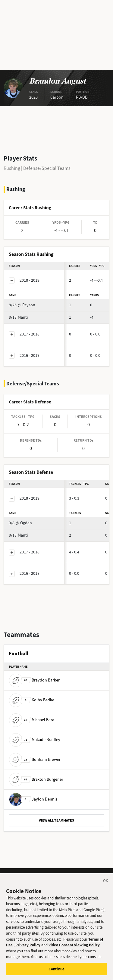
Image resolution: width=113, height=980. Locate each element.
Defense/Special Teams (47, 168)
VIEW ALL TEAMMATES (56, 820)
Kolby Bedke (32, 700)
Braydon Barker (34, 680)
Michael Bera (32, 720)
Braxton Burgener (36, 779)
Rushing (12, 168)
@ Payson (22, 305)
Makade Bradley (35, 740)
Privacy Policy (28, 950)
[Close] (106, 887)
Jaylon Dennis (33, 799)
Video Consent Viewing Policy (74, 950)
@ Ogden (20, 523)
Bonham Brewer (35, 759)
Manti (18, 317)
